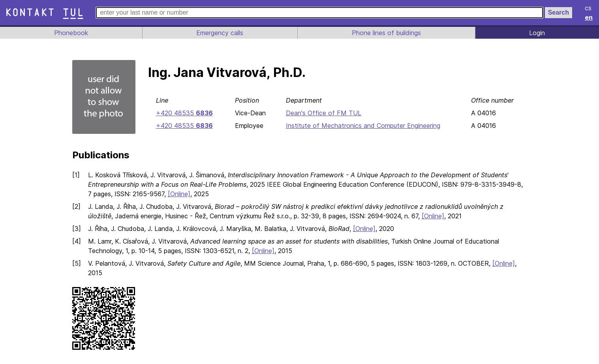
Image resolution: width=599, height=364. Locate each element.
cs (589, 8)
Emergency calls (219, 33)
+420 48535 (184, 113)
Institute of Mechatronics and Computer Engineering (363, 126)
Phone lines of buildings (386, 33)
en (589, 17)
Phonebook (70, 33)
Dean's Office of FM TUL (322, 113)
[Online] (180, 194)
